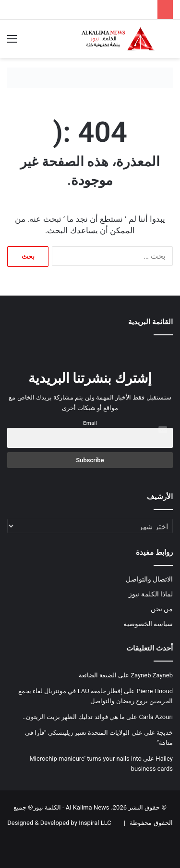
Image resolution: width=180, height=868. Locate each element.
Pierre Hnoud (155, 691)
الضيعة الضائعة (98, 675)
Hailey (164, 759)
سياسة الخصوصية (148, 624)
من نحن (162, 609)
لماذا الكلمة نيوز (151, 594)
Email (90, 423)
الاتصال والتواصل (149, 579)
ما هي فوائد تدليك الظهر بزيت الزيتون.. (74, 717)
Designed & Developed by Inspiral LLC (59, 823)
